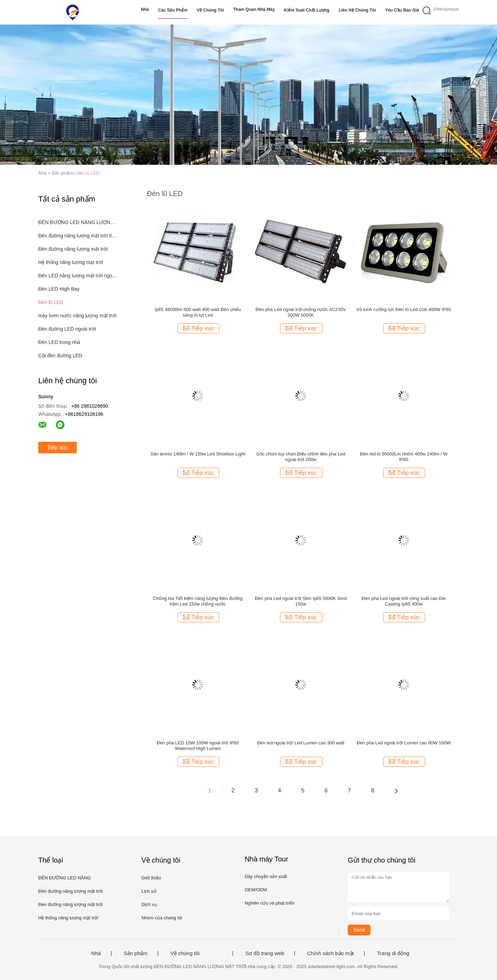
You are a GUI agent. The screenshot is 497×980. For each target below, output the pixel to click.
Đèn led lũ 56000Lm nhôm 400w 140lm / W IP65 (404, 457)
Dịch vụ (149, 904)
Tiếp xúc (57, 448)
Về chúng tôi (210, 10)
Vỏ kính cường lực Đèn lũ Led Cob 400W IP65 (404, 309)
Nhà (145, 9)
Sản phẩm (136, 953)
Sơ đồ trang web (265, 953)
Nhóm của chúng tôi (162, 918)
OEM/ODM (256, 890)
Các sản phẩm (173, 10)
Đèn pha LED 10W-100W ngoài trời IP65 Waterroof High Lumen (198, 746)
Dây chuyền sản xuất (266, 876)
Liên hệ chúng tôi (357, 10)
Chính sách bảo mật (331, 953)
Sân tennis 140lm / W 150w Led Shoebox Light (198, 454)
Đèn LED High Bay (59, 289)
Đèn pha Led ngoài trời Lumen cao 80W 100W (404, 743)
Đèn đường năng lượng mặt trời (73, 249)
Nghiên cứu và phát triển (270, 903)
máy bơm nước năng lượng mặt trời (77, 316)
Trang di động (393, 953)
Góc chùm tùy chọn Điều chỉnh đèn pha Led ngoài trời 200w (301, 457)
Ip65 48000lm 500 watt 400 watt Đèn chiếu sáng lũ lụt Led (198, 312)
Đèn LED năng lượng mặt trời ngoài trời (78, 276)
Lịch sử (149, 891)
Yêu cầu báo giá (402, 10)
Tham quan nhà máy (254, 9)
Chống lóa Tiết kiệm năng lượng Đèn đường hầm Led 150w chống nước (198, 601)
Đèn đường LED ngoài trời (67, 329)
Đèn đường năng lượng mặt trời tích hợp (78, 236)
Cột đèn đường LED (60, 356)
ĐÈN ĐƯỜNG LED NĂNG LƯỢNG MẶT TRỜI (78, 222)
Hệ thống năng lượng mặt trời (71, 262)
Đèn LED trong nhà (59, 342)
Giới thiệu (151, 878)
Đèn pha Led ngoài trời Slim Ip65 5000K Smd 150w (301, 601)
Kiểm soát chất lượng (307, 10)
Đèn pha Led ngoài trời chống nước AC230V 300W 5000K (301, 312)
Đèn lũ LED (88, 173)
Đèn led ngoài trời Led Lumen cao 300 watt (301, 743)
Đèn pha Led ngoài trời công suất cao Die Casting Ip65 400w (404, 601)
